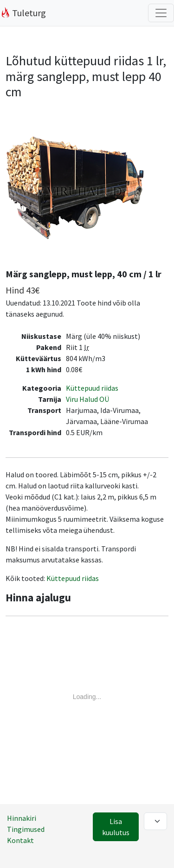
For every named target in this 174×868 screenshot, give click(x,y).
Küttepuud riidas (92, 388)
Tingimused (26, 829)
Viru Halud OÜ (87, 399)
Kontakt (20, 840)
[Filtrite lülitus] (161, 13)
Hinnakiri (22, 818)
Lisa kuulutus (116, 827)
